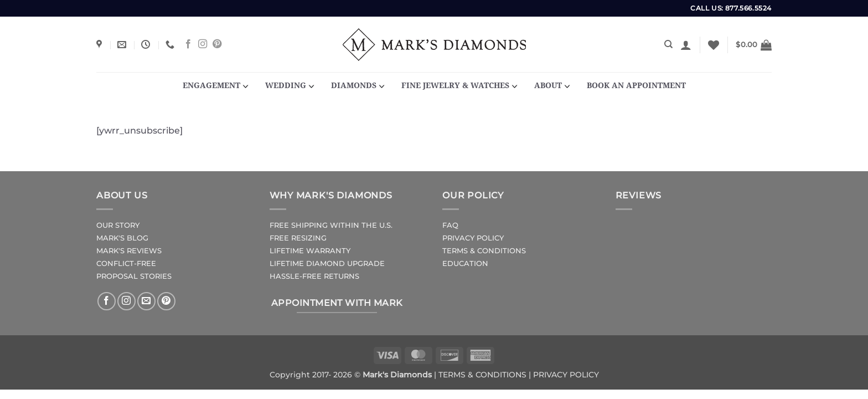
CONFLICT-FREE (126, 264)
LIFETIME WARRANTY (310, 251)
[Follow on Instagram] (203, 44)
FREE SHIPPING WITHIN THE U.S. (331, 225)
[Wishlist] (714, 45)
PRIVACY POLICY (473, 238)
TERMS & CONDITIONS (484, 251)
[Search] (668, 44)
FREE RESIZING (298, 238)
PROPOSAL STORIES (134, 276)
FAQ (450, 225)
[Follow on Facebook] (188, 44)
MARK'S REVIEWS (129, 251)
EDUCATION (465, 264)
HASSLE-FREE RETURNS (314, 276)
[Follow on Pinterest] (217, 44)
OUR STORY (118, 225)
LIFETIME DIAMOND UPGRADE (327, 264)
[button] (686, 45)
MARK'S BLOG (122, 238)
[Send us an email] (146, 301)
